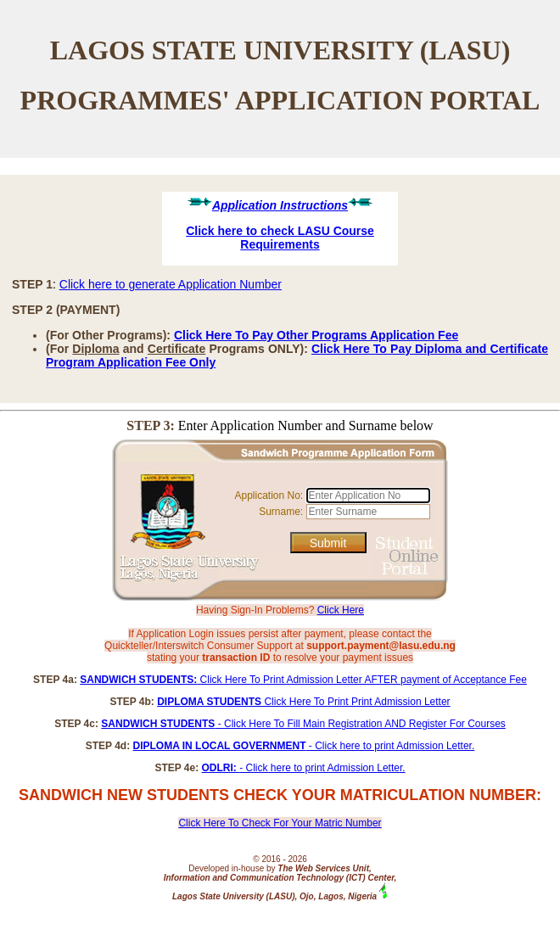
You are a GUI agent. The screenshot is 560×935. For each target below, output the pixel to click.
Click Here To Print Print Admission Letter (303, 702)
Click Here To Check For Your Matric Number (280, 823)
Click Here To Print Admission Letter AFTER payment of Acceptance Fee (303, 680)
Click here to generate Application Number (171, 284)
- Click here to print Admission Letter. (304, 746)
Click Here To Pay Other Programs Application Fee (316, 335)
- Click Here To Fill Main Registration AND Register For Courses (303, 724)
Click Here (341, 610)
